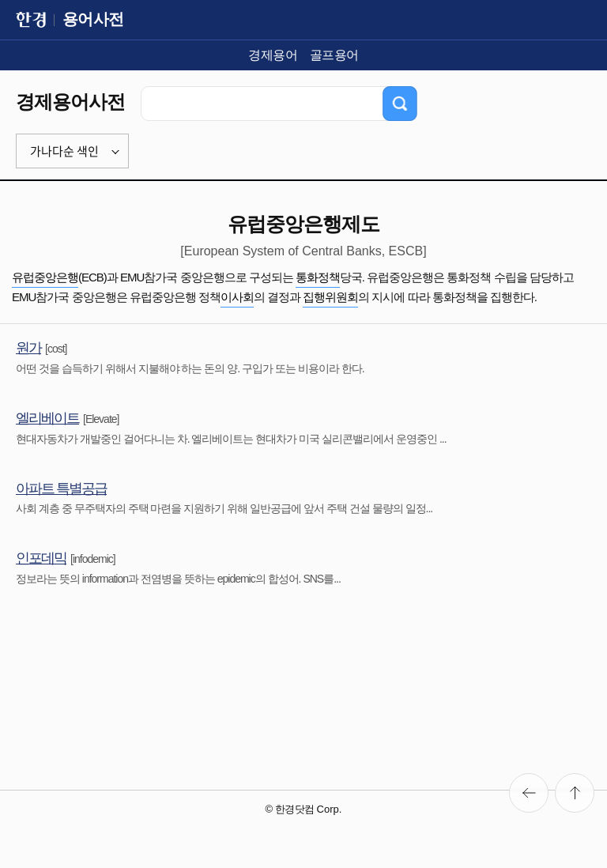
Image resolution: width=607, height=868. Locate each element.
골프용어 (334, 55)
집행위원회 (330, 297)
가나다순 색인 (64, 151)
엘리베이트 (47, 418)
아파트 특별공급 (61, 489)
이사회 (237, 297)
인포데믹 (41, 558)
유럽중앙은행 (45, 277)
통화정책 (318, 277)
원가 (28, 348)
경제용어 (273, 55)
